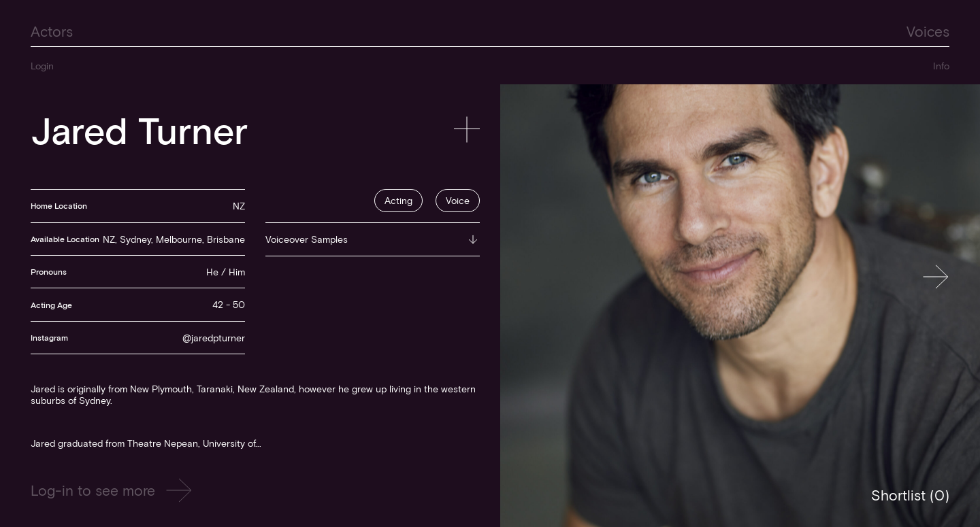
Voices (928, 31)
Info (941, 66)
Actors (52, 31)
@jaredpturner (214, 338)
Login (42, 66)
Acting (398, 200)
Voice (458, 200)
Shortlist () (910, 495)
